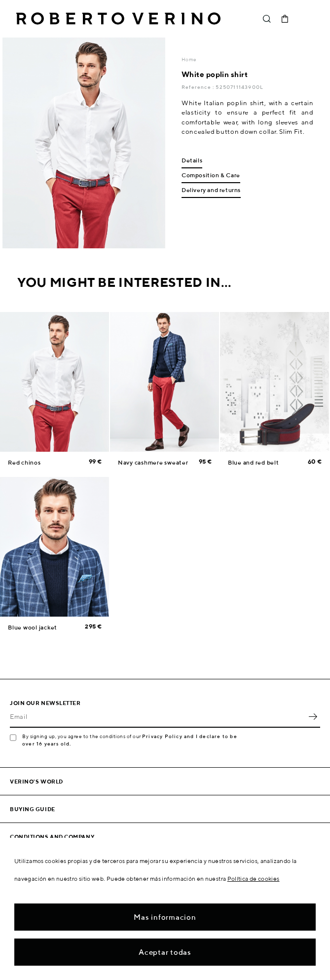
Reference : (199, 87)
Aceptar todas (165, 952)
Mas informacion (165, 917)
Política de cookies (254, 879)
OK (313, 717)
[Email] (158, 717)
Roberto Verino (118, 19)
